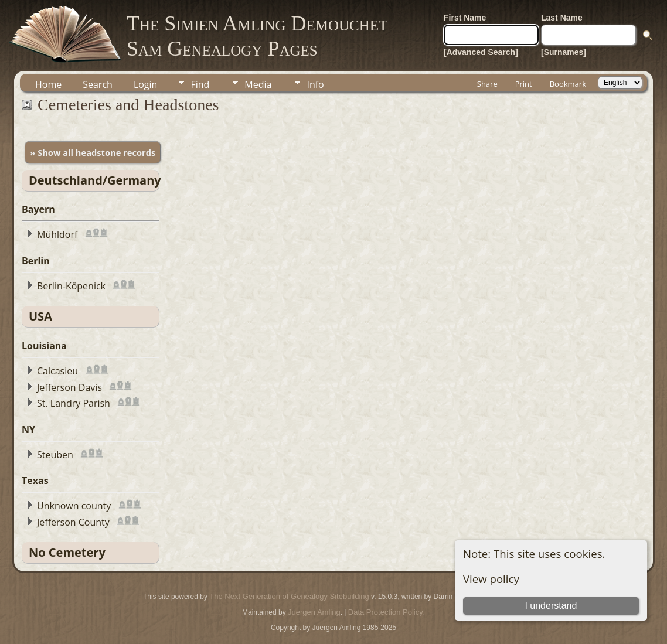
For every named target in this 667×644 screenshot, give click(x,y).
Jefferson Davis (69, 387)
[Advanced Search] (481, 52)
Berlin (36, 261)
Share (487, 84)
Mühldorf (57, 234)
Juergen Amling (314, 612)
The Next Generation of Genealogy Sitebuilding (289, 596)
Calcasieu (57, 371)
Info (315, 84)
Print (524, 84)
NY (28, 430)
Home (48, 84)
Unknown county (74, 506)
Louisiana (44, 346)
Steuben (55, 455)
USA (40, 316)
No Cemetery (67, 552)
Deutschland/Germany (95, 180)
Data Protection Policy (386, 612)
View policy (491, 579)
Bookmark (568, 84)
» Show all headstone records (93, 152)
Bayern (38, 209)
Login (146, 84)
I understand (551, 606)
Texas (35, 481)
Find (200, 84)
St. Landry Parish (74, 403)
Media (258, 84)
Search (98, 84)
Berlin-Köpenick (71, 286)
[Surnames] (564, 52)
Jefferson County (73, 522)
